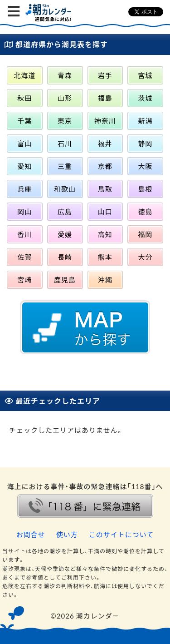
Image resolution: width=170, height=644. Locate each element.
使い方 (67, 535)
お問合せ (31, 535)
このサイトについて (121, 535)
